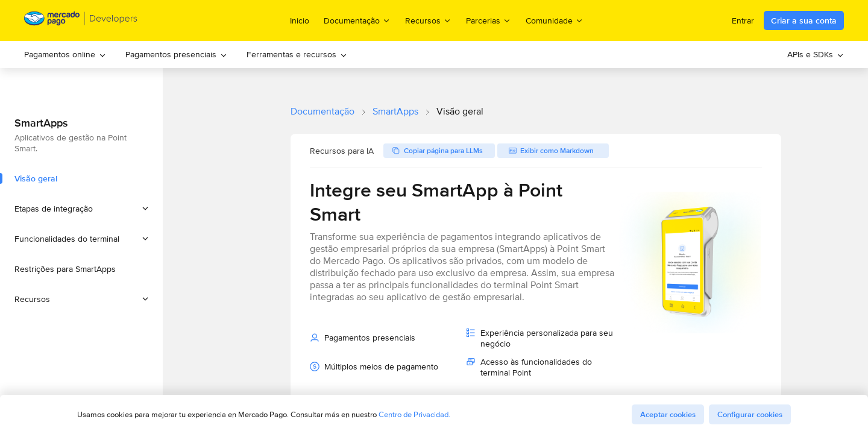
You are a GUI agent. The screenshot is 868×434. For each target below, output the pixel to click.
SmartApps (395, 111)
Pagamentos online (65, 54)
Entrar (743, 20)
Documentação (322, 111)
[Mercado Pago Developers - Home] (81, 21)
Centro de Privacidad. (414, 414)
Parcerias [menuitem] (489, 20)
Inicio (300, 20)
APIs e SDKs (816, 54)
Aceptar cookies (668, 414)
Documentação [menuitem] (357, 20)
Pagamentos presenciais (176, 54)
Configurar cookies (750, 414)
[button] (81, 209)
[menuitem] (65, 55)
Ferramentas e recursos (297, 54)
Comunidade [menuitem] (555, 20)
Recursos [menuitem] (428, 20)
